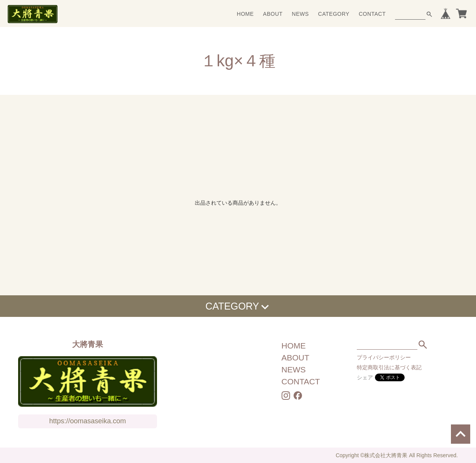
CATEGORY (334, 14)
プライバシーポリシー (384, 357)
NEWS (300, 14)
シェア (365, 377)
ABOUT (273, 14)
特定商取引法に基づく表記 (389, 367)
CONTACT (372, 14)
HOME (245, 14)
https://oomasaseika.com (87, 421)
